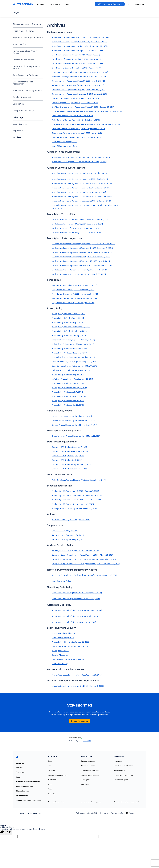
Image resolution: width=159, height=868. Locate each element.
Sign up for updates (80, 721)
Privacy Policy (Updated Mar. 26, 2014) (68, 401)
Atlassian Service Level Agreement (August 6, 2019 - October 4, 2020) (82, 201)
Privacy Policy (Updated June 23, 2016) (68, 383)
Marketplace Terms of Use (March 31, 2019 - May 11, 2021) (76, 228)
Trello (50, 789)
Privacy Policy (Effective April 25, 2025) (68, 318)
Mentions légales (117, 813)
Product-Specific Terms (24, 31)
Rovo (50, 761)
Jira (50, 766)
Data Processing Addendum (26, 75)
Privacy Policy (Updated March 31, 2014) (69, 396)
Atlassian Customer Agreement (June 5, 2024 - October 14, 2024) (80, 46)
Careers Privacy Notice (23, 60)
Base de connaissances (90, 775)
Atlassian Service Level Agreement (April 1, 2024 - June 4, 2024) (79, 192)
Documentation (119, 770)
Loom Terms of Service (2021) (64, 142)
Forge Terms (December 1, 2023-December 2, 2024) (73, 290)
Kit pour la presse (22, 791)
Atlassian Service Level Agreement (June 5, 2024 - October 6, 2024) (80, 188)
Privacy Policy (19, 44)
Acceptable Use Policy (23, 110)
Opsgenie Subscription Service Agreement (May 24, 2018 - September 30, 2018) (86, 124)
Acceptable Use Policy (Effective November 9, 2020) (74, 622)
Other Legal (19, 117)
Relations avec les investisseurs (28, 782)
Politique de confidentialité (86, 813)
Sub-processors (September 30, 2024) (68, 535)
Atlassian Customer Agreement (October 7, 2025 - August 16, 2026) (81, 37)
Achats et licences (88, 766)
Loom (50, 784)
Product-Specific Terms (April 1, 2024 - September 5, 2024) (77, 500)
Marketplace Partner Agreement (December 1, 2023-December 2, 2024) (82, 248)
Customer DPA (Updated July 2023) (67, 460)
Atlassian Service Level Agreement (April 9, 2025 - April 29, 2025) (79, 173)
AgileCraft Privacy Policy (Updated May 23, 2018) (72, 379)
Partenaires (118, 761)
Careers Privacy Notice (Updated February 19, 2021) (74, 420)
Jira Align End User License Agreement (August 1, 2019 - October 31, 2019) (83, 107)
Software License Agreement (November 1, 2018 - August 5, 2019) (80, 94)
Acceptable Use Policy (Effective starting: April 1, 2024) (75, 616)
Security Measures (60, 655)
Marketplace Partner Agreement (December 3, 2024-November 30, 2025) (83, 244)
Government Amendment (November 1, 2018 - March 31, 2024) (78, 133)
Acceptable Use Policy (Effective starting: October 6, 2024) (77, 610)
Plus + (66, 5)
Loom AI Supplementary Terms (65, 146)
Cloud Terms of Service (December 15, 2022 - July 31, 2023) (76, 59)
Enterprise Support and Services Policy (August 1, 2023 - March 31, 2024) (83, 555)
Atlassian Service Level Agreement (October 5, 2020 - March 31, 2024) (82, 196)
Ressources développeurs (123, 775)
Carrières (19, 768)
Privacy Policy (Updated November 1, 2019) (70, 348)
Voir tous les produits (57, 802)
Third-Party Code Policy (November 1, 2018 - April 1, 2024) (76, 599)
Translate (85, 741)
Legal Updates (20, 124)
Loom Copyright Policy (61, 581)
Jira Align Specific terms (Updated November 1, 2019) (74, 508)
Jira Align (52, 770)
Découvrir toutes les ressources (126, 802)
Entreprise (20, 763)
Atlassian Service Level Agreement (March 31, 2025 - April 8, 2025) (80, 179)
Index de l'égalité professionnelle (28, 800)
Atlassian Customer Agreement (27, 24)
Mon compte (86, 784)
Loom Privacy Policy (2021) (63, 638)
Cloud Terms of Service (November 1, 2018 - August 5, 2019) (77, 68)
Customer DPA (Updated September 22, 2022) (71, 464)
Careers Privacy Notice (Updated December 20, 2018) (74, 425)
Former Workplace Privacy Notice (25, 52)
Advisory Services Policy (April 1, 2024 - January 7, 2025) (75, 550)
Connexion (140, 4)
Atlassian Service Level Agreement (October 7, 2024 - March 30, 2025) (82, 183)
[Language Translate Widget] (80, 737)
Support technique (88, 761)
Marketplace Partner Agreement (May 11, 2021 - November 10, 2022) (81, 257)
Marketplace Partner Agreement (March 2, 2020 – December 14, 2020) (82, 265)
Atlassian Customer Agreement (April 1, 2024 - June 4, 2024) (78, 50)
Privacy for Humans (60, 651)
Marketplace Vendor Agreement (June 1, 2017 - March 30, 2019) (79, 274)
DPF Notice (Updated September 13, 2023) (70, 646)
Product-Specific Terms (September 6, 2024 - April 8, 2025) (77, 495)
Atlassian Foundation (24, 786)
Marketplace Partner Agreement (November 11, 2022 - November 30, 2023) (84, 252)
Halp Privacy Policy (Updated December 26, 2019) (73, 344)
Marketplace (86, 780)
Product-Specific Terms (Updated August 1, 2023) (73, 504)
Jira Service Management (58, 775)
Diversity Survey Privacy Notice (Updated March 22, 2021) (76, 436)
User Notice (18, 104)
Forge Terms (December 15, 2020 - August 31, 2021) (73, 303)
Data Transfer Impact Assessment (23, 83)
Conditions (104, 813)
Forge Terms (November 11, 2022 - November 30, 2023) (75, 294)
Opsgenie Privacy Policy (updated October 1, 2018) (73, 357)
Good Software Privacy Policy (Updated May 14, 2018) (75, 366)
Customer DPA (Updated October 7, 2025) (70, 447)
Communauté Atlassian (90, 770)
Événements (21, 772)
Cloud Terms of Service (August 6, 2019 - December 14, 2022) (78, 63)
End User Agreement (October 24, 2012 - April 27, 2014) (75, 103)
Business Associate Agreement (27, 90)
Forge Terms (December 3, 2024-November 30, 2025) (74, 285)
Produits (41, 5)
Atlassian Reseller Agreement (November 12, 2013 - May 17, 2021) (79, 162)
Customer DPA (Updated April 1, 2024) (68, 456)
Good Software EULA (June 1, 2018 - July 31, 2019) (72, 116)
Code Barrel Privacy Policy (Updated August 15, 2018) (74, 361)
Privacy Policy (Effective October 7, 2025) (69, 314)
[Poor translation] (8, 833)
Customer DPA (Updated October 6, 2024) (70, 451)
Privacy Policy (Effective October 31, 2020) (69, 331)
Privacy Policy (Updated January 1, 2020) (69, 335)
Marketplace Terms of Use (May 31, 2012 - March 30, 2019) (77, 232)
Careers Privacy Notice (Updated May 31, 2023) (72, 416)
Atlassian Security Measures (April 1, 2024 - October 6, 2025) (78, 686)
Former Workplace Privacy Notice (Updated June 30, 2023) (77, 675)
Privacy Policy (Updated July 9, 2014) (67, 392)
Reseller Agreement (22, 97)
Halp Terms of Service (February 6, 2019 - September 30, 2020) (78, 129)
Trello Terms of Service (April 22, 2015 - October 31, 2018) (76, 120)
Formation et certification (123, 766)
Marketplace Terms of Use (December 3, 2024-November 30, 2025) (80, 219)
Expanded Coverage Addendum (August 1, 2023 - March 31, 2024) (80, 72)
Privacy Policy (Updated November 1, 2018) (70, 353)
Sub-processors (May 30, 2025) (65, 531)
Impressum (18, 131)
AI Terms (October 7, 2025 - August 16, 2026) (71, 519)
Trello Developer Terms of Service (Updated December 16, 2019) (79, 480)
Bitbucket (52, 794)
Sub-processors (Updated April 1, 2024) (68, 539)
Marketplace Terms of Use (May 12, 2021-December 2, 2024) (77, 224)
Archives (17, 137)
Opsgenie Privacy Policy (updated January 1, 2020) (73, 340)
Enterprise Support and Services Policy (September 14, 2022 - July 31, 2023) (84, 559)
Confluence (52, 780)
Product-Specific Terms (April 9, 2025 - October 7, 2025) (75, 491)
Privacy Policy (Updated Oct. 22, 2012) (68, 405)
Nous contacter (22, 796)
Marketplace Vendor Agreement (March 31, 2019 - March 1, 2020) (80, 270)
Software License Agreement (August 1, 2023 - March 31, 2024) (79, 81)
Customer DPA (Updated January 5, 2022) (70, 469)
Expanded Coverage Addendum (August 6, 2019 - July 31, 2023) (79, 76)
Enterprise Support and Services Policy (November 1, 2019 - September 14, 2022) (86, 564)
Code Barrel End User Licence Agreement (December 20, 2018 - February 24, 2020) (87, 111)
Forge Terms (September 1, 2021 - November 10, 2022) (75, 298)
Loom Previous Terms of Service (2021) (68, 659)
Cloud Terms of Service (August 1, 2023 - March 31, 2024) (76, 55)
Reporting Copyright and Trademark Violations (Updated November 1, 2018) (85, 575)
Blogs (18, 777)
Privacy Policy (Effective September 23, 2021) (71, 327)
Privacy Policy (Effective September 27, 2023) (71, 642)
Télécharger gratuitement (110, 4)
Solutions (55, 5)
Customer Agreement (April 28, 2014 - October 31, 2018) (75, 98)
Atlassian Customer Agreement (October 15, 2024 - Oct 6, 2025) (79, 42)
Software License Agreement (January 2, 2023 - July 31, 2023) (78, 85)
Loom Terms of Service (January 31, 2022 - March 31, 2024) (76, 137)
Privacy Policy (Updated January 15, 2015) (69, 388)
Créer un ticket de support (92, 802)
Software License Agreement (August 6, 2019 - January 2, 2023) (79, 89)
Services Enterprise (121, 780)
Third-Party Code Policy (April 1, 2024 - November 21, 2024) (77, 593)
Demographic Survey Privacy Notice (26, 67)
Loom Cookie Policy (60, 664)
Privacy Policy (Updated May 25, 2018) (68, 374)
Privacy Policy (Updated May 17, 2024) (68, 322)
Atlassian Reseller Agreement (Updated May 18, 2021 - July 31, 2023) (81, 157)
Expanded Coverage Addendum (28, 37)
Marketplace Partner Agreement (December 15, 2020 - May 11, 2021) (81, 261)
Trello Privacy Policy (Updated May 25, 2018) (71, 370)
